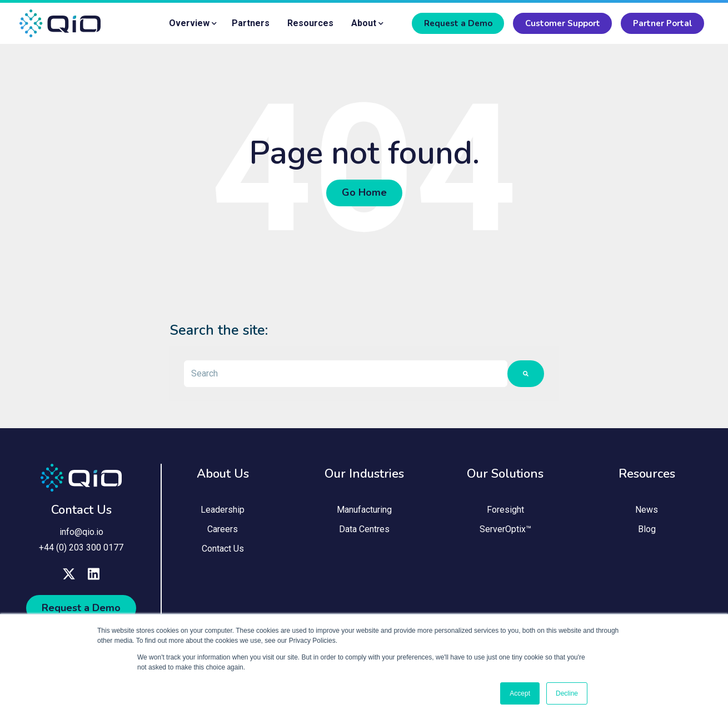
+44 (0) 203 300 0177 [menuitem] (81, 547)
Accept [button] (520, 693)
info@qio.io (81, 532)
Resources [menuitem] (310, 23)
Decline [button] (567, 693)
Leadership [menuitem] (223, 510)
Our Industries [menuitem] (364, 474)
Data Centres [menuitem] (364, 530)
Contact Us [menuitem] (223, 549)
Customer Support (563, 23)
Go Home (364, 193)
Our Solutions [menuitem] (505, 474)
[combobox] (346, 374)
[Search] (526, 374)
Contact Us (81, 510)
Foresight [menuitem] (505, 510)
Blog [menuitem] (647, 530)
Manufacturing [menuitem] (364, 510)
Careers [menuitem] (223, 530)
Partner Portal (663, 23)
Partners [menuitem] (251, 23)
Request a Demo (458, 23)
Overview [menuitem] (189, 23)
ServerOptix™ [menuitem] (505, 530)
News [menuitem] (647, 510)
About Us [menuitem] (223, 474)
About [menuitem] (364, 23)
